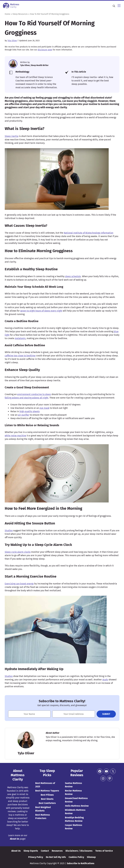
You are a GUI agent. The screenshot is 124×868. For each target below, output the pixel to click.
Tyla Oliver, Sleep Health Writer (34, 65)
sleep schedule (73, 276)
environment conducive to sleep (34, 394)
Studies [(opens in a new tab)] (9, 531)
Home (7, 14)
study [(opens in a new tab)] (105, 680)
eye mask (44, 408)
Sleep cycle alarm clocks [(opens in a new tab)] (18, 552)
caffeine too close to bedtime (20, 356)
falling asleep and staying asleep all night (27, 398)
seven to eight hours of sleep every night (41, 311)
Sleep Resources (20, 14)
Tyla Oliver (12, 41)
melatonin (20, 338)
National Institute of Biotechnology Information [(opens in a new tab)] (89, 233)
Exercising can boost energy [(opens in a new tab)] (19, 584)
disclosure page (45, 50)
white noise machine (15, 436)
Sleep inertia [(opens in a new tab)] (12, 136)
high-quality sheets (30, 411)
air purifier (24, 415)
